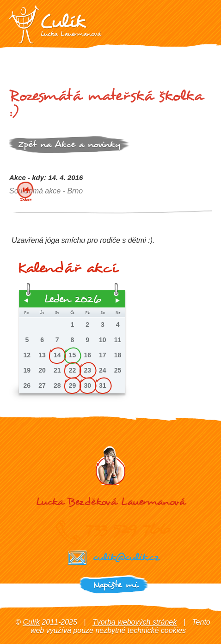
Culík (31, 622)
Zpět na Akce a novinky (69, 144)
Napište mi (115, 585)
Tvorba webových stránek (135, 622)
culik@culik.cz (126, 557)
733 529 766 (128, 529)
